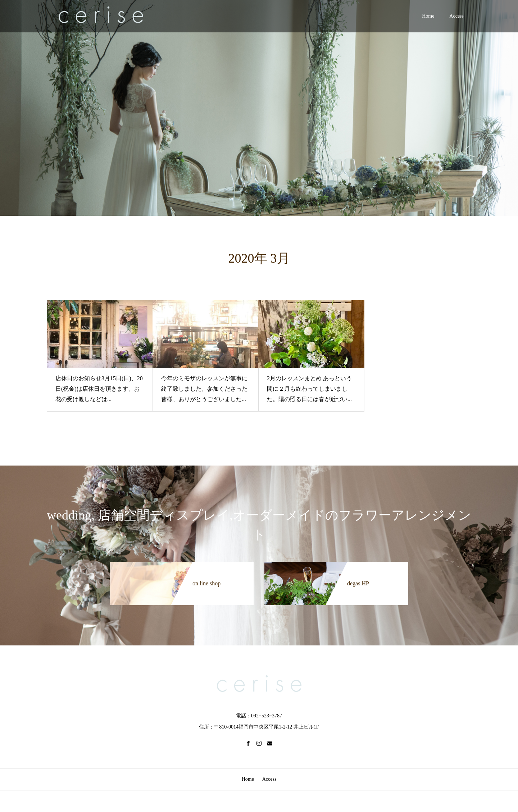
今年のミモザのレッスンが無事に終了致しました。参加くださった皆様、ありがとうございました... (204, 389)
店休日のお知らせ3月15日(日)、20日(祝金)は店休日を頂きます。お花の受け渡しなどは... (99, 389)
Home (428, 16)
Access (456, 16)
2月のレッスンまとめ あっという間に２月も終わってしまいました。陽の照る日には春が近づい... (309, 389)
